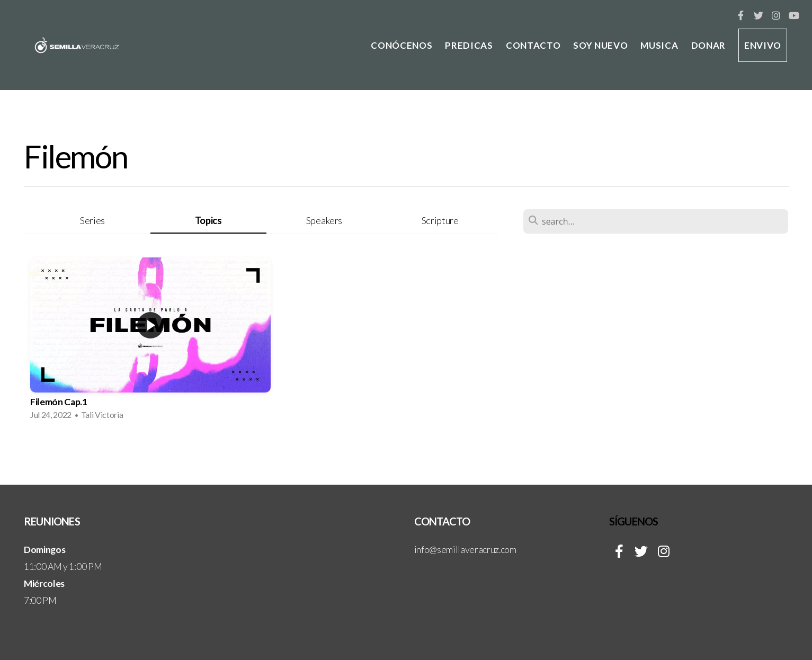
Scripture (440, 220)
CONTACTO (533, 45)
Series (92, 220)
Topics (208, 220)
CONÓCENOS (401, 45)
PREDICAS (469, 45)
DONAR (708, 45)
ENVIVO (763, 45)
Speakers (324, 220)
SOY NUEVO (600, 45)
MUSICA (659, 45)
